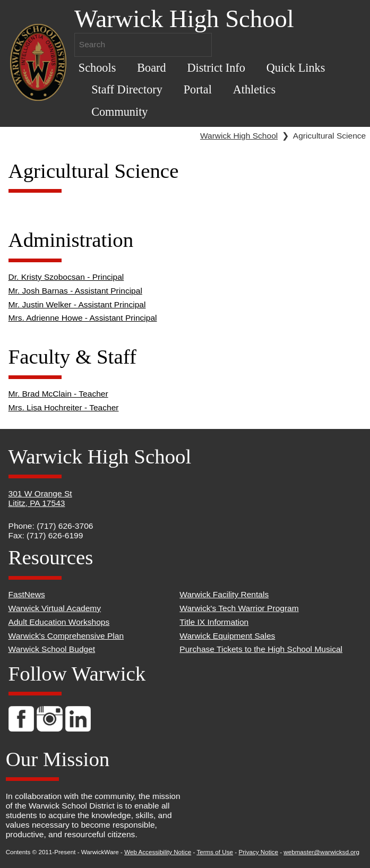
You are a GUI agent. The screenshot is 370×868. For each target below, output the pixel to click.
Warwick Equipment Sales (227, 636)
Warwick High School (239, 136)
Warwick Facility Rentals (224, 594)
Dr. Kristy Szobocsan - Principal (66, 277)
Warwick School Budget (52, 649)
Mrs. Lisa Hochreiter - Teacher (64, 407)
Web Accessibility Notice (158, 852)
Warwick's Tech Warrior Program (239, 608)
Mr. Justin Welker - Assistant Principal (77, 304)
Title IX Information (214, 622)
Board (151, 68)
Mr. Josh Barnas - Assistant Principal (75, 291)
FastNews (27, 594)
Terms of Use (215, 852)
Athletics (254, 89)
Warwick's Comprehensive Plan (66, 636)
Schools (97, 68)
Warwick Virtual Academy (55, 608)
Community (119, 112)
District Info (216, 68)
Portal (198, 89)
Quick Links (296, 68)
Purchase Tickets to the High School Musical (261, 649)
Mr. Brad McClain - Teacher (58, 394)
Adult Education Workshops (59, 622)
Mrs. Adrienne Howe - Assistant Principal (83, 318)
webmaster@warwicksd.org (321, 852)
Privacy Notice (258, 852)
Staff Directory (127, 89)
